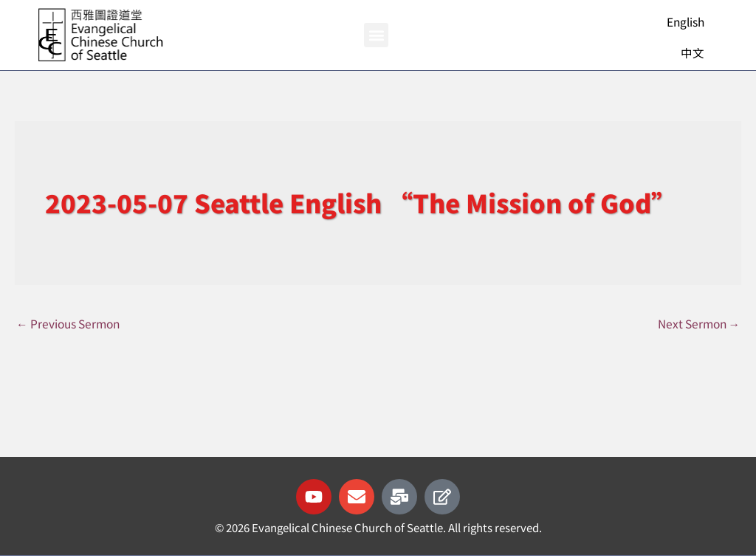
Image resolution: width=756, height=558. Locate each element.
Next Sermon (695, 324)
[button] (376, 35)
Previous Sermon (74, 324)
